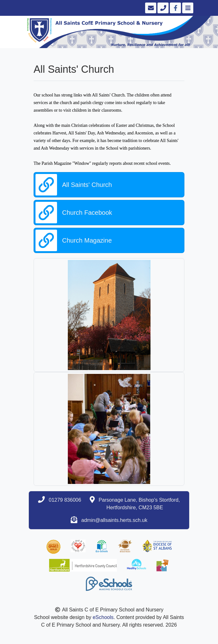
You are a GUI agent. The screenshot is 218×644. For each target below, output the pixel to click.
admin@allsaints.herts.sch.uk (114, 520)
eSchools (103, 617)
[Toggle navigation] (187, 8)
